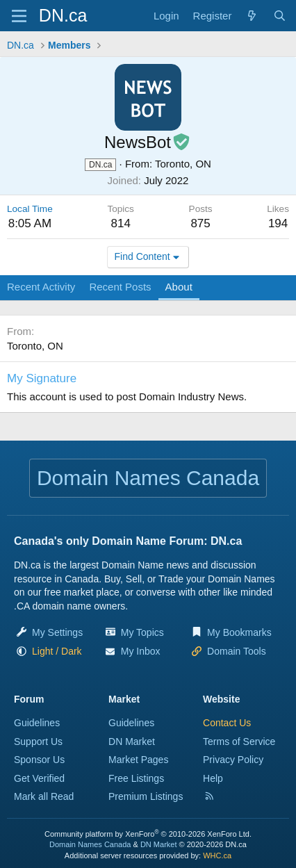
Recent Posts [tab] (120, 287)
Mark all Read (44, 796)
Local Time (30, 209)
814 (120, 223)
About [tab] (179, 287)
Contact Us (227, 723)
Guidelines (37, 723)
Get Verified (39, 778)
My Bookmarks (239, 632)
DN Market (132, 742)
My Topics (142, 632)
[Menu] (19, 16)
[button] (57, 651)
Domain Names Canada (90, 844)
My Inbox (141, 651)
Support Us (38, 742)
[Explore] (252, 16)
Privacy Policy (233, 760)
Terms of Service (239, 742)
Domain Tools (237, 651)
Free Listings (136, 778)
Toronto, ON (183, 164)
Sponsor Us (39, 760)
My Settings (57, 632)
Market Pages (138, 760)
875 (200, 223)
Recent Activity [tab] (41, 287)
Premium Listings (146, 796)
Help (213, 778)
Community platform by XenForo (148, 834)
